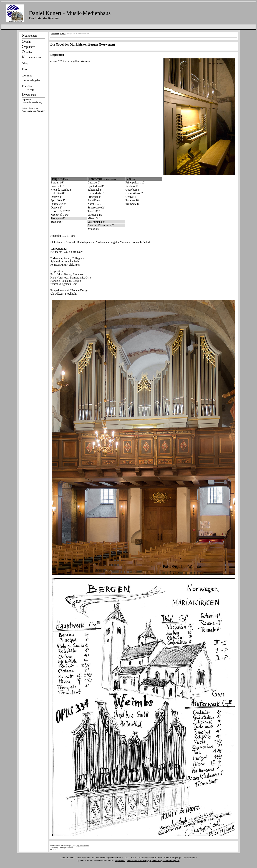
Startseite (55, 33)
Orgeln (63, 33)
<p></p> (33, 106)
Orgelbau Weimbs (82, 846)
